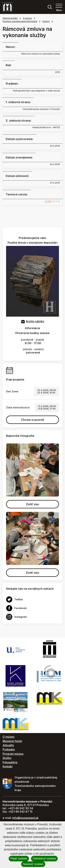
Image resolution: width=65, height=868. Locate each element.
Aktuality (8, 745)
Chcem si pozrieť (33, 420)
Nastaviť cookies (33, 864)
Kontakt (8, 766)
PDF (50, 201)
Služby (7, 758)
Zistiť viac (33, 504)
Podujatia (9, 749)
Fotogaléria (10, 762)
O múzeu (27, 18)
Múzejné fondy (12, 741)
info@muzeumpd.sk (25, 818)
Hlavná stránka (10, 18)
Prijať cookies (19, 859)
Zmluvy (46, 21)
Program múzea (13, 754)
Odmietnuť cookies (44, 859)
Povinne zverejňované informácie (20, 21)
